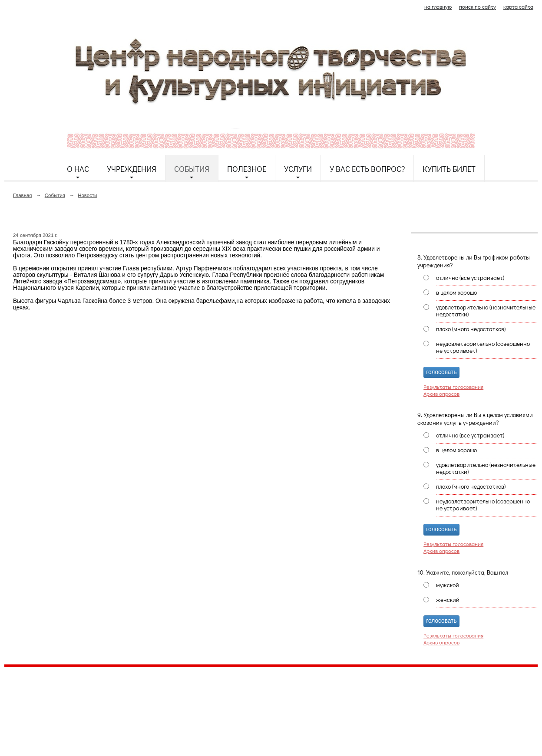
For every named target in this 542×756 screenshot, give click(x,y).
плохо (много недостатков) (471, 329)
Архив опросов (441, 394)
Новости (87, 195)
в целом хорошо (456, 293)
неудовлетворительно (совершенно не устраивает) (483, 347)
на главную (438, 7)
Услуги (298, 169)
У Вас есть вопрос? (367, 169)
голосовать (441, 372)
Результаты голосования (453, 387)
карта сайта (518, 7)
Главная (23, 195)
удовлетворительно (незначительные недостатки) (486, 311)
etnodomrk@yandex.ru (214, 705)
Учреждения (132, 169)
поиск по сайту (478, 7)
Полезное (247, 169)
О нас (78, 169)
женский (448, 600)
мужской (448, 585)
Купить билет (449, 169)
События (192, 169)
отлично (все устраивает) (470, 278)
